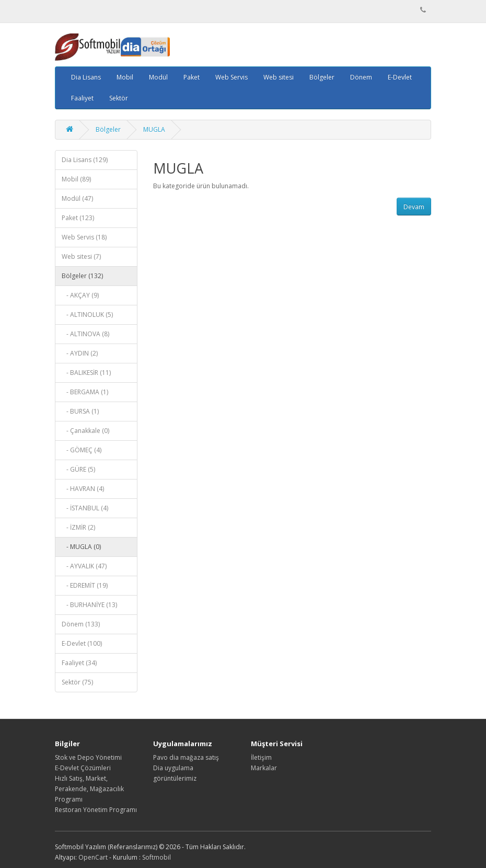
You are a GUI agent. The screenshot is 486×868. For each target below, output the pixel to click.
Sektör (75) (77, 682)
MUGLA (154, 129)
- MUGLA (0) (81, 547)
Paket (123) (78, 218)
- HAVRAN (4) (83, 489)
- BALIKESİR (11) (86, 373)
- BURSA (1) (80, 411)
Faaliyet (82, 98)
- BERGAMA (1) (85, 392)
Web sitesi (279, 77)
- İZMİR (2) (78, 527)
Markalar (264, 768)
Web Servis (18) (84, 237)
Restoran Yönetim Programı (96, 810)
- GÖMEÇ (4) (82, 450)
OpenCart (93, 857)
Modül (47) (77, 198)
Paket (192, 77)
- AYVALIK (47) (84, 566)
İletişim (261, 757)
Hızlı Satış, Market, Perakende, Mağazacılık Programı (89, 789)
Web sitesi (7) (81, 256)
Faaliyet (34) (79, 663)
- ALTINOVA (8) (85, 334)
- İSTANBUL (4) (85, 508)
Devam (414, 207)
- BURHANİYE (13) (89, 605)
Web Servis (232, 77)
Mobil (125, 77)
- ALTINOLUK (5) (87, 315)
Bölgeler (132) (82, 276)
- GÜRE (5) (78, 469)
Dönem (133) (81, 624)
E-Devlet (400, 77)
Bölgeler (322, 77)
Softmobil (157, 857)
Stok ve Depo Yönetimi (88, 757)
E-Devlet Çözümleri (83, 768)
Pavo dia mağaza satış (186, 757)
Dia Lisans (86, 77)
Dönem (361, 77)
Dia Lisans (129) (85, 160)
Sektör (119, 98)
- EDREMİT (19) (85, 585)
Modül (158, 77)
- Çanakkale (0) (85, 431)
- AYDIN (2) (80, 353)
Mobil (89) (76, 179)
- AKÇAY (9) (80, 295)
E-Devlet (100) (82, 643)
